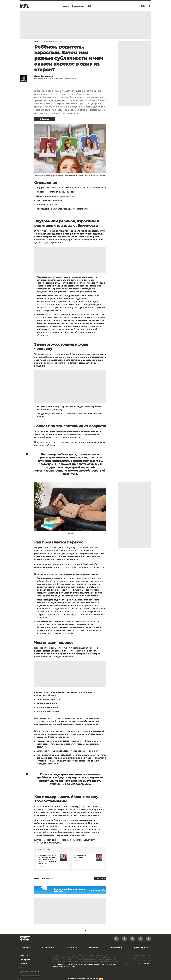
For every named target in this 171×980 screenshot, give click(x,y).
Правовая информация (29, 972)
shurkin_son (101, 176)
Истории (94, 948)
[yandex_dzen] (149, 939)
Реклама (24, 964)
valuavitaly (80, 176)
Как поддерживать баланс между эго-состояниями (63, 209)
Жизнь (37, 42)
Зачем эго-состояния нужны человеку (56, 192)
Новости (26, 948)
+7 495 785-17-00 (145, 964)
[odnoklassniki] (140, 939)
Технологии (116, 948)
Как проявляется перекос (50, 200)
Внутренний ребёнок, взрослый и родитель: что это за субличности (71, 188)
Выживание (48, 948)
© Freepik (70, 534)
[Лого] (25, 6)
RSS (22, 968)
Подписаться (97, 890)
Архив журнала (142, 948)
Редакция (24, 956)
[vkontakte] (116, 939)
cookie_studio (90, 176)
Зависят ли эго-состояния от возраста (56, 196)
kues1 (66, 176)
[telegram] (124, 939)
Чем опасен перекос (47, 205)
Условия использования (30, 976)
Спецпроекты (26, 960)
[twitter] (132, 939)
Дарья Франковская (47, 878)
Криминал (72, 948)
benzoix (72, 176)
